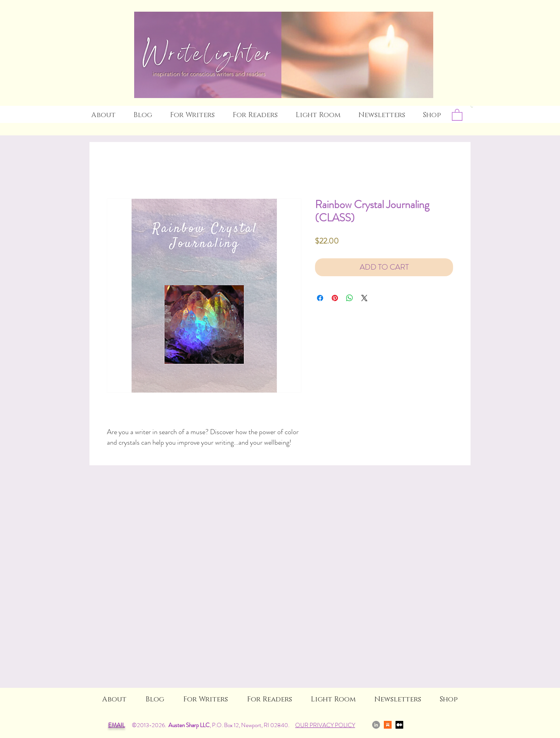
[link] (457, 114)
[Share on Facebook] (320, 298)
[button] (472, 107)
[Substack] (388, 725)
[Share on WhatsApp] (350, 298)
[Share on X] (364, 298)
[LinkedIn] (376, 725)
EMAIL (116, 725)
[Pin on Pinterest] (335, 298)
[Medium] (399, 725)
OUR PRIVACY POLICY (325, 725)
